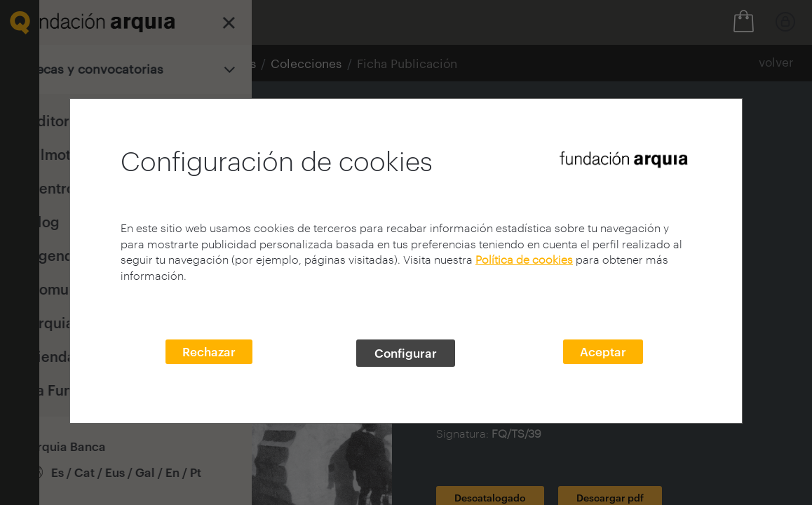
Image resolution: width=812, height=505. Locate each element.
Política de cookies (524, 259)
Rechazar (209, 351)
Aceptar (603, 351)
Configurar (406, 353)
